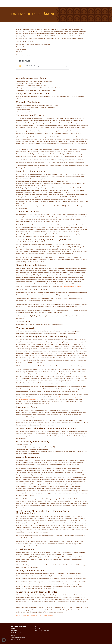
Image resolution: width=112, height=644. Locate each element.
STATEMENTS (88, 4)
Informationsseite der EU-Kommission (71, 286)
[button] (4, 640)
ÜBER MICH (68, 4)
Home (60, 4)
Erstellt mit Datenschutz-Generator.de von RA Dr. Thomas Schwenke (35, 616)
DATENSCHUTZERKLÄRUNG (42, 631)
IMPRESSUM (38, 628)
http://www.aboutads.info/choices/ (66, 397)
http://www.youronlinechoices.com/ (29, 399)
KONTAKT (98, 4)
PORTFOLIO (78, 4)
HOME (37, 626)
